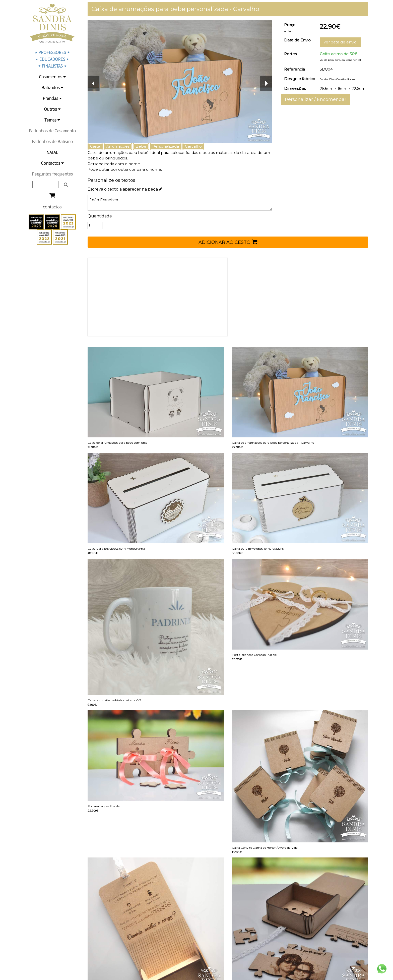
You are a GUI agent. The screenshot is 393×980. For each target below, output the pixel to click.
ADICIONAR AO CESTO (228, 242)
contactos (52, 207)
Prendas (52, 98)
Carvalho (193, 146)
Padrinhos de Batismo (52, 141)
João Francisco (180, 203)
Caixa (95, 146)
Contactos (52, 163)
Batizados (52, 88)
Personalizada (166, 146)
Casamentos (52, 77)
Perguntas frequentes (52, 174)
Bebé (141, 146)
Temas (52, 120)
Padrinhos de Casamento (52, 131)
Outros (52, 109)
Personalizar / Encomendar (316, 99)
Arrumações (118, 146)
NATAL (52, 152)
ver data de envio (340, 42)
